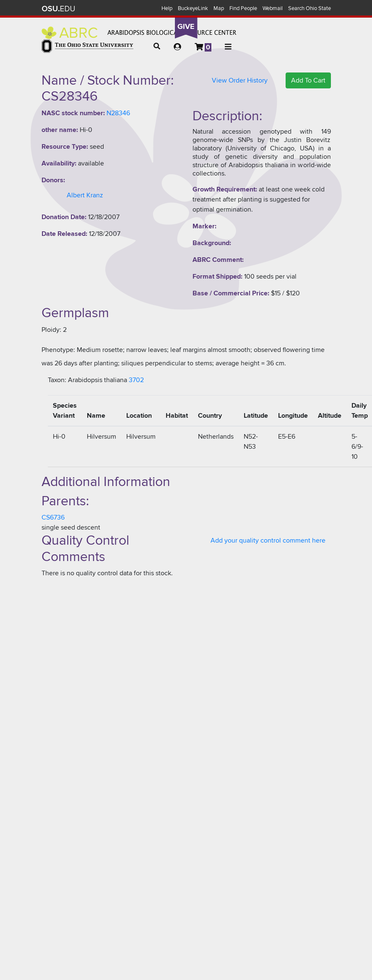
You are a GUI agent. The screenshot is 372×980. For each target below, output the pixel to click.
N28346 (118, 113)
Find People (243, 8)
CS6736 (53, 517)
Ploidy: (51, 330)
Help (167, 8)
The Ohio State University (58, 9)
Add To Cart (308, 80)
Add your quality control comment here (268, 540)
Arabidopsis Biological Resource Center (139, 33)
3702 (136, 380)
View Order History (240, 80)
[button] (157, 47)
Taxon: (57, 380)
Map (219, 8)
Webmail (273, 8)
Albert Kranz (85, 195)
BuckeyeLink (193, 8)
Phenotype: (58, 350)
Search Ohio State (310, 8)
